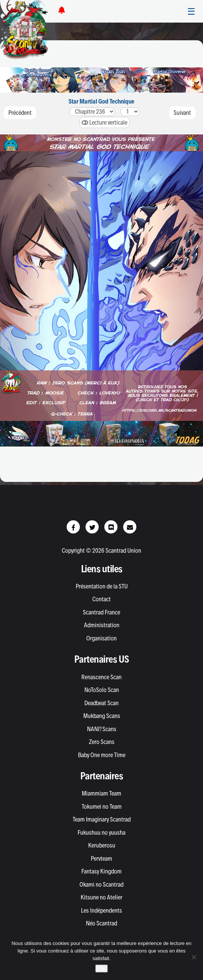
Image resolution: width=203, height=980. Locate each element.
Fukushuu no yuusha (101, 832)
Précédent (20, 113)
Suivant (182, 113)
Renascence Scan (101, 677)
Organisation (101, 638)
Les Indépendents (101, 910)
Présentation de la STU (102, 586)
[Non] (194, 957)
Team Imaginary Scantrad (102, 819)
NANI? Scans (102, 729)
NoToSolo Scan (102, 690)
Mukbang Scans (102, 716)
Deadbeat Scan (101, 703)
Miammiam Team (101, 793)
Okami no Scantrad (101, 884)
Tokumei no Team (102, 806)
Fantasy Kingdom (101, 871)
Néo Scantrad (101, 923)
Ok (101, 969)
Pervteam (101, 858)
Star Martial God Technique (101, 101)
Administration (102, 625)
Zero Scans (102, 742)
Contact (101, 599)
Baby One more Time (102, 755)
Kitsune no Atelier (101, 897)
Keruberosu (102, 845)
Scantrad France (101, 612)
